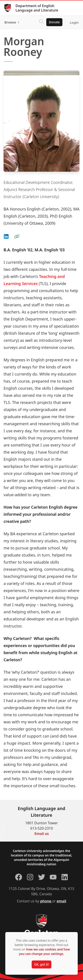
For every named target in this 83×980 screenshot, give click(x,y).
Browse (10, 22)
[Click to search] (41, 22)
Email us (42, 834)
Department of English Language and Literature (37, 8)
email (61, 901)
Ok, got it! (41, 964)
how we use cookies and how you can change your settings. (44, 951)
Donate (54, 22)
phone (46, 901)
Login (74, 22)
